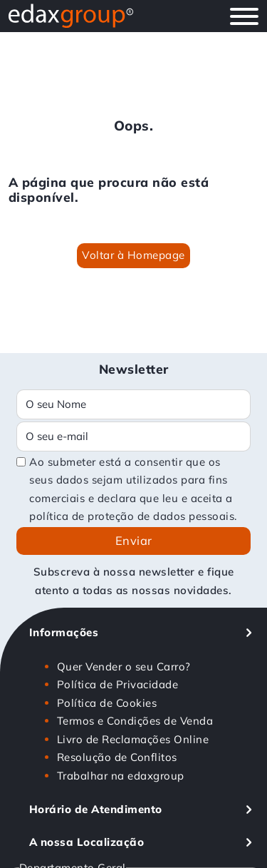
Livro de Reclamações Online (133, 739)
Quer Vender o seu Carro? (124, 667)
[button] (141, 633)
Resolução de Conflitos (117, 757)
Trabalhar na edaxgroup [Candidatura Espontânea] (121, 776)
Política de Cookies (107, 703)
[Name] (133, 404)
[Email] (133, 436)
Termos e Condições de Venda (135, 721)
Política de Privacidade (118, 684)
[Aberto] (244, 16)
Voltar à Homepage (133, 255)
